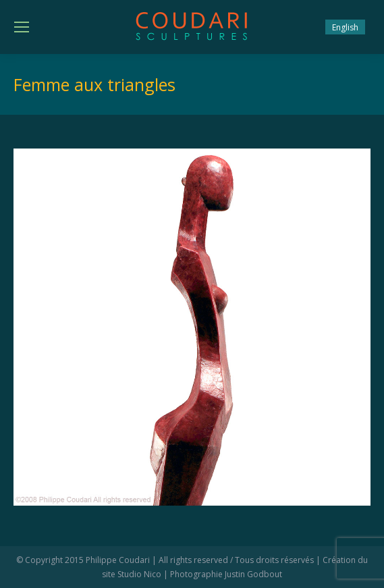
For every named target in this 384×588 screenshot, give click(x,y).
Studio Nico (139, 574)
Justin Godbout (253, 574)
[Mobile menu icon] (22, 27)
